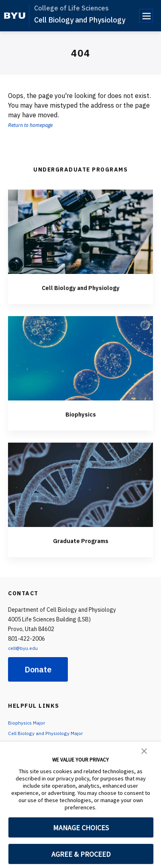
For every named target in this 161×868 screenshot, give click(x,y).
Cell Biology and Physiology (80, 20)
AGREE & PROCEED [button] (81, 854)
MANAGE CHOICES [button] (81, 828)
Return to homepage (37, 125)
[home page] (15, 16)
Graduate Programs (81, 540)
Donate (38, 669)
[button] (144, 750)
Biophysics (80, 414)
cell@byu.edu (25, 648)
